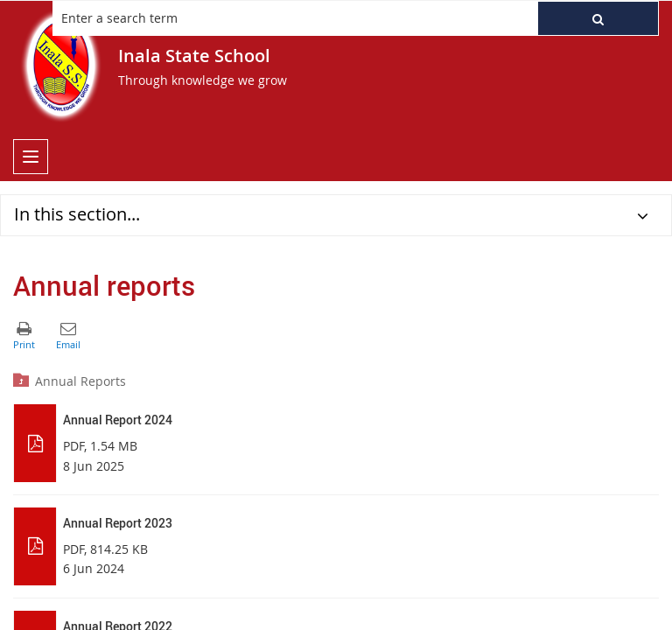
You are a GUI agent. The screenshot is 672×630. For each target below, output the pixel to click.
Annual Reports (80, 381)
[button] (598, 18)
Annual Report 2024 (118, 420)
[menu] (31, 157)
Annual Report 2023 (118, 523)
